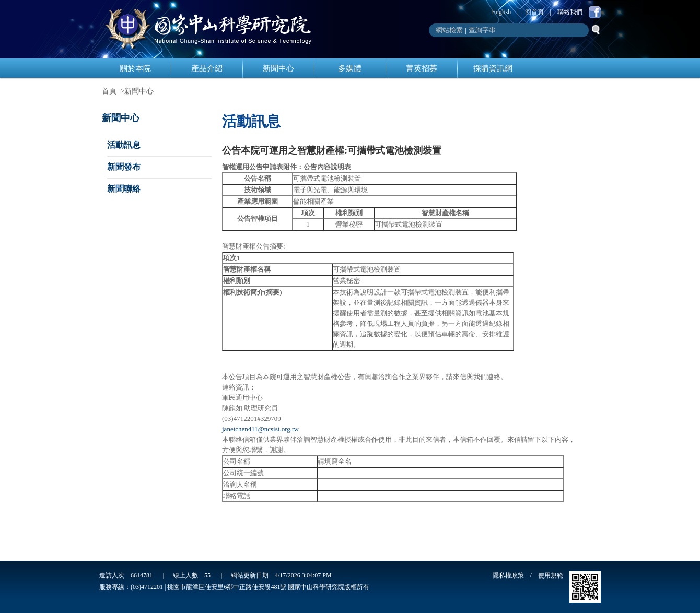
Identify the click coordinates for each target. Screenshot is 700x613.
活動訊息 (124, 145)
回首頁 (534, 12)
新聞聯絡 (124, 189)
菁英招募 (422, 68)
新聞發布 (124, 167)
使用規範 (551, 575)
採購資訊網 (493, 68)
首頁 (109, 91)
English (502, 12)
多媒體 (350, 68)
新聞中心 (278, 68)
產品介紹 (207, 68)
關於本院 (135, 68)
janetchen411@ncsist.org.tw (260, 429)
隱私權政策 (508, 575)
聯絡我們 (570, 12)
